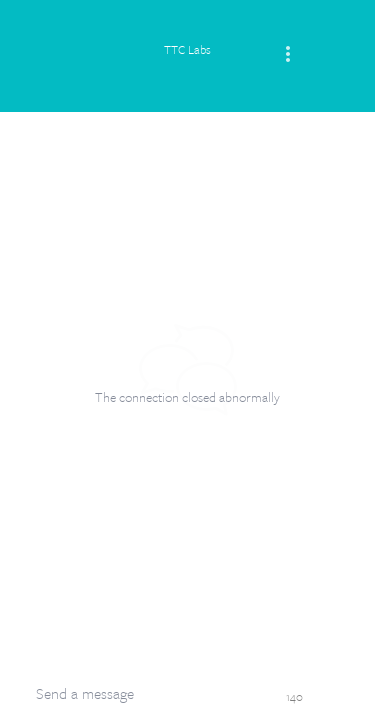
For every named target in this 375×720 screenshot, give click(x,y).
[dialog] (187, 360)
